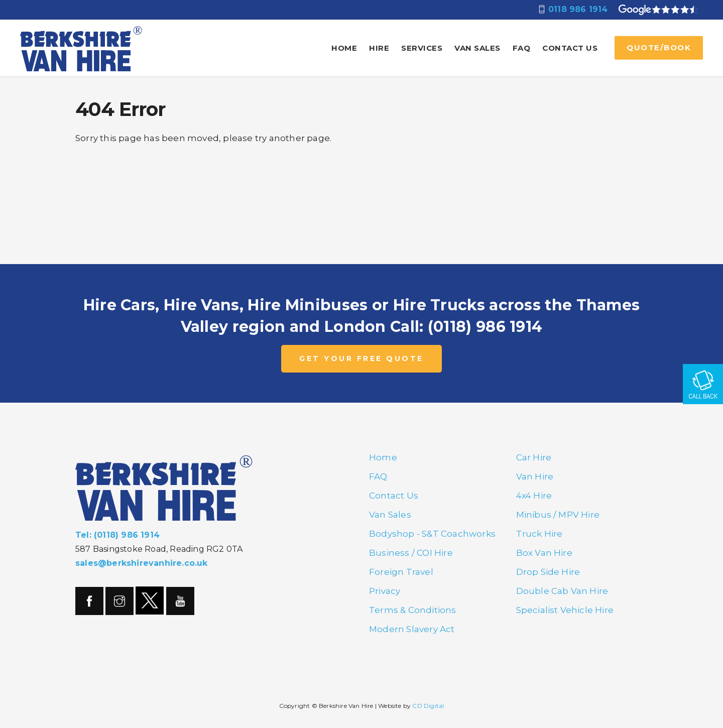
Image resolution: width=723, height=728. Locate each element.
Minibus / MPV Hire (558, 515)
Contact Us (570, 48)
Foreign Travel (401, 572)
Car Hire (534, 457)
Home (344, 48)
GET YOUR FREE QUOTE (361, 358)
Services (422, 48)
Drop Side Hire (548, 572)
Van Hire (535, 476)
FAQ (522, 48)
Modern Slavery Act (412, 629)
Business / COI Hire (411, 553)
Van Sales (477, 48)
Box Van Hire (544, 553)
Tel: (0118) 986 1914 (117, 535)
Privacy (385, 591)
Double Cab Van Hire (562, 591)
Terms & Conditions (413, 610)
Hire (379, 48)
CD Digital (428, 706)
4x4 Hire (534, 496)
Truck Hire (539, 534)
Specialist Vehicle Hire (565, 610)
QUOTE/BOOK (659, 47)
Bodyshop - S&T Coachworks (432, 534)
